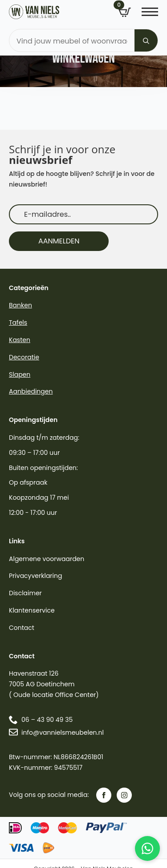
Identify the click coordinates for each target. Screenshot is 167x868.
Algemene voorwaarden (47, 559)
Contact (22, 628)
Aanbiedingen (31, 391)
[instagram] (124, 795)
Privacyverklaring (35, 576)
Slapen (20, 374)
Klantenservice (32, 610)
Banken (20, 305)
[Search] (146, 41)
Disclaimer (25, 593)
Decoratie (24, 357)
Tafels (18, 323)
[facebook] (104, 795)
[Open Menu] (150, 12)
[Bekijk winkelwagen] (125, 12)
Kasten (20, 340)
